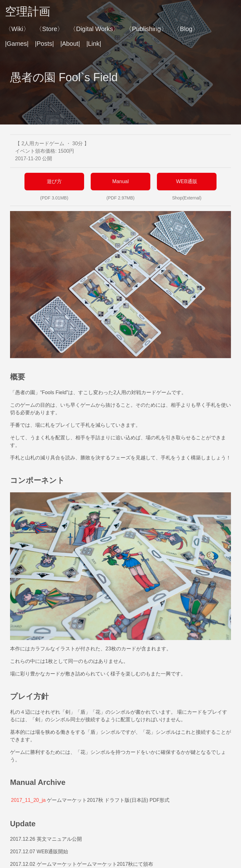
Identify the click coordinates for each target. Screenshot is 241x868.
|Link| (94, 44)
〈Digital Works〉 (94, 29)
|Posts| (44, 44)
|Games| (17, 44)
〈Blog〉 (186, 29)
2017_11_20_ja (28, 800)
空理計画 (28, 11)
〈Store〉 (50, 29)
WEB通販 (187, 181)
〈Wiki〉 (17, 29)
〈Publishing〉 (146, 29)
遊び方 (54, 181)
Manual (120, 181)
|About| (70, 44)
